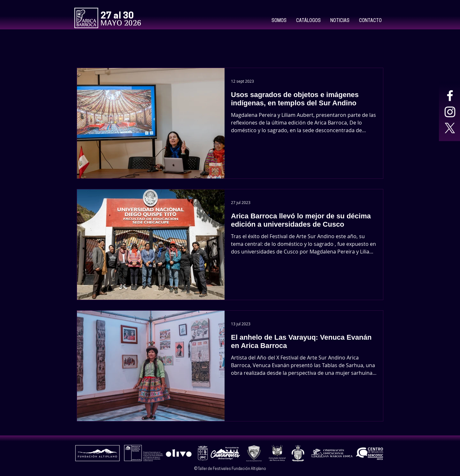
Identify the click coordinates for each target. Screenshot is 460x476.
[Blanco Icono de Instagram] (450, 112)
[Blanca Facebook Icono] (450, 96)
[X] (450, 128)
